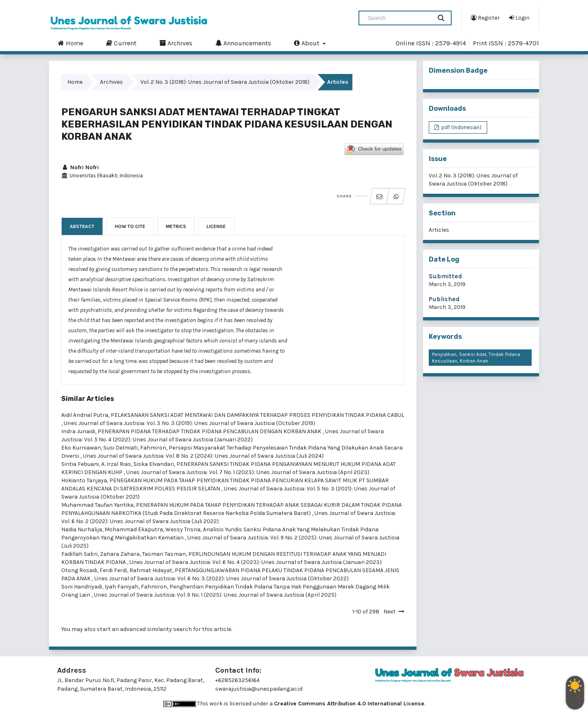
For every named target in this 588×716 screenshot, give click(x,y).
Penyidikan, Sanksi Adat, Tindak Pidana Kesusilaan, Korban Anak (476, 358)
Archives (176, 43)
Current (121, 43)
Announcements (243, 43)
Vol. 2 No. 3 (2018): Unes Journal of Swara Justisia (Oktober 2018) (225, 82)
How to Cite (130, 226)
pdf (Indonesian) (461, 127)
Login (519, 18)
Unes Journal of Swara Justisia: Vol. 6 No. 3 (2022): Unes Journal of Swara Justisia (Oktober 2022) (222, 578)
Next (390, 612)
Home (71, 43)
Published (444, 299)
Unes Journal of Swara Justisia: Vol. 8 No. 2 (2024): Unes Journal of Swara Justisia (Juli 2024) (203, 456)
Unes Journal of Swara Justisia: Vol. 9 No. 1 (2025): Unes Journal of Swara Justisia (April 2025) (215, 595)
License (216, 226)
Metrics (176, 226)
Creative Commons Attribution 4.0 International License (349, 704)
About (307, 43)
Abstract (82, 226)
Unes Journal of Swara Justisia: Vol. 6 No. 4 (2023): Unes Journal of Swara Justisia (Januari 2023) (256, 562)
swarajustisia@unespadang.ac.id (259, 689)
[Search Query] (399, 18)
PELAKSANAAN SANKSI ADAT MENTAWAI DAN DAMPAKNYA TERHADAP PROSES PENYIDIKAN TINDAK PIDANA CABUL (257, 415)
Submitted (445, 276)
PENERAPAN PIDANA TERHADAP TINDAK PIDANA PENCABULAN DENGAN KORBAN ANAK (210, 431)
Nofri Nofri (80, 167)
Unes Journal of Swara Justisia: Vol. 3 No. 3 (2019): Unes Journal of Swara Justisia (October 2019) (189, 423)
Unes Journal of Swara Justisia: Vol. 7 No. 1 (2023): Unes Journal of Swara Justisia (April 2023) (248, 472)
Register (485, 18)
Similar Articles (88, 399)
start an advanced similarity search (144, 629)
